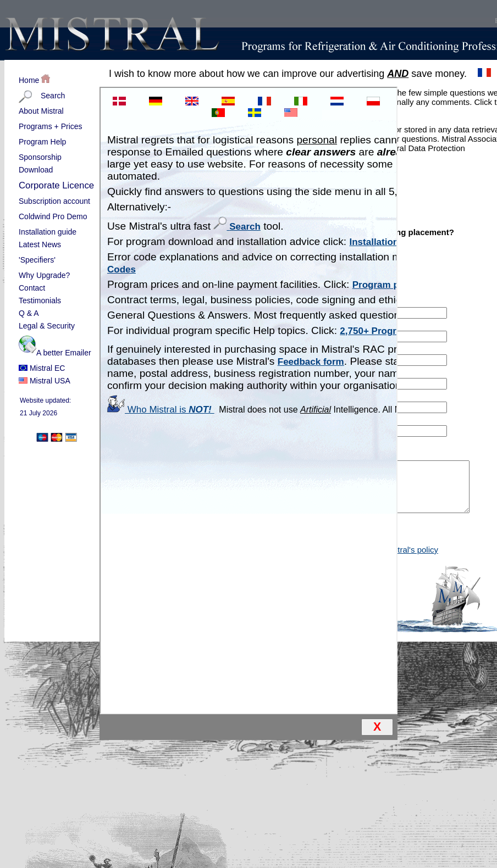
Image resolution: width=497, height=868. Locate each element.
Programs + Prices (51, 126)
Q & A (29, 313)
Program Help (57, 142)
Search (57, 96)
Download (36, 170)
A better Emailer (57, 347)
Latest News (40, 244)
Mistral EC (42, 368)
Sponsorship (40, 157)
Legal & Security (47, 326)
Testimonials (40, 301)
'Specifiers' (57, 260)
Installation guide (48, 232)
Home (34, 79)
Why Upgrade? (44, 275)
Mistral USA (45, 381)
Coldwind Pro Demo (57, 217)
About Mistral (57, 112)
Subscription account (57, 202)
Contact (32, 288)
